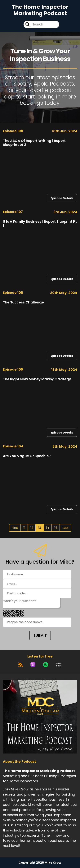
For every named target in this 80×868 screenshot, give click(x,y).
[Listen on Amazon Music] (59, 665)
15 (56, 528)
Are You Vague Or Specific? (27, 456)
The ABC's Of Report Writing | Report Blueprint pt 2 (34, 143)
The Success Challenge (23, 302)
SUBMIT (40, 635)
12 (32, 528)
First (15, 528)
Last (65, 528)
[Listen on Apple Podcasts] (33, 665)
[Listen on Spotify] (46, 665)
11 (24, 528)
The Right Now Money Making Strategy (37, 379)
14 (48, 528)
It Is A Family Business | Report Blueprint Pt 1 (40, 224)
